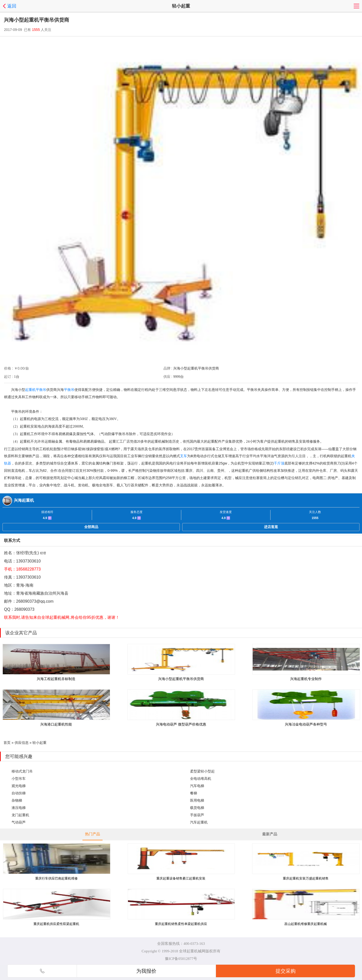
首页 (7, 743)
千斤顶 (279, 463)
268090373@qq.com (35, 601)
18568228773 (28, 569)
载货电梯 (197, 808)
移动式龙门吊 (22, 771)
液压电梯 (19, 808)
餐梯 (194, 793)
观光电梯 (19, 786)
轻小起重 (39, 743)
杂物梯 (17, 800)
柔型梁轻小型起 (202, 771)
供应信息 (22, 743)
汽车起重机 (199, 822)
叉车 (184, 456)
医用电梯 (197, 800)
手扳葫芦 (197, 815)
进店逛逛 (271, 527)
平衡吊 (41, 390)
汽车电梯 (197, 786)
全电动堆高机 (201, 779)
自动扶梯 (19, 793)
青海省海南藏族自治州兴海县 (42, 593)
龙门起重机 (20, 815)
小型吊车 (19, 779)
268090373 (24, 609)
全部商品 (91, 527)
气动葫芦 (19, 822)
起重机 (30, 390)
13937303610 (28, 561)
